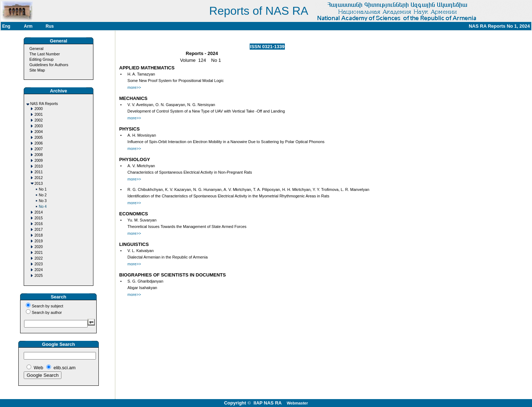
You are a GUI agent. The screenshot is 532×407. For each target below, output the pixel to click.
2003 (39, 126)
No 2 (43, 195)
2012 (39, 178)
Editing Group (41, 59)
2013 (39, 184)
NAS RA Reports (44, 104)
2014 (39, 212)
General (36, 49)
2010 (39, 166)
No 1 (43, 189)
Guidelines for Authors (49, 65)
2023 (39, 264)
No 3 (43, 201)
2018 (39, 235)
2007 (39, 149)
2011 (39, 172)
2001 (39, 115)
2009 (39, 161)
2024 (39, 270)
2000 (39, 109)
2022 (39, 258)
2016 (39, 224)
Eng (6, 26)
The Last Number (45, 54)
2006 (39, 143)
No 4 (43, 207)
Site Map (37, 70)
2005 (39, 138)
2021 (39, 253)
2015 (39, 218)
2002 (39, 120)
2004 (39, 132)
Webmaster (297, 403)
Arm (28, 26)
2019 (39, 241)
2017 (39, 230)
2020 (39, 247)
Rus (50, 26)
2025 (39, 276)
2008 (39, 155)
